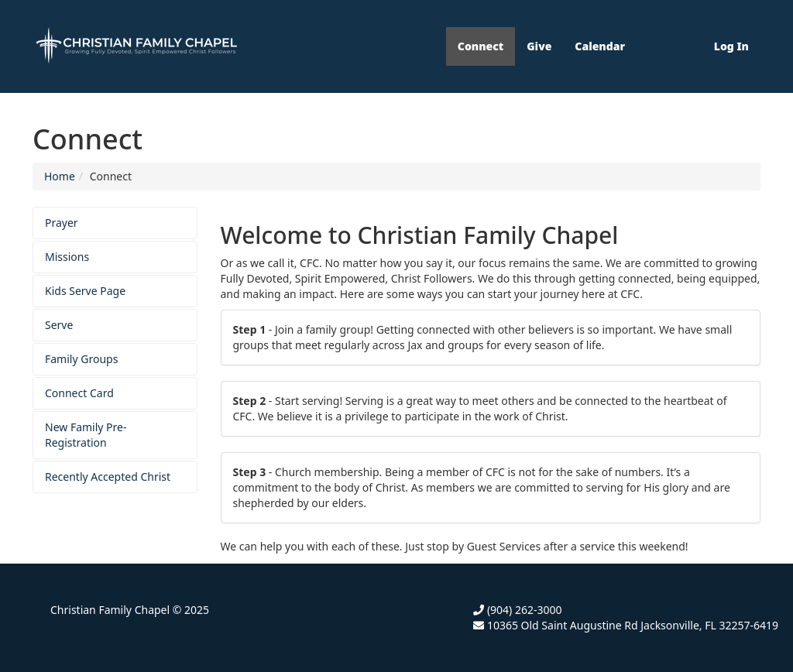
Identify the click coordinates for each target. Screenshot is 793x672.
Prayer (62, 223)
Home (60, 176)
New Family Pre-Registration (86, 435)
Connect (481, 46)
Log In (731, 46)
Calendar (600, 46)
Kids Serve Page (85, 291)
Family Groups (81, 359)
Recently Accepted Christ (108, 477)
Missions (67, 257)
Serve (59, 325)
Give (539, 46)
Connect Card (79, 393)
